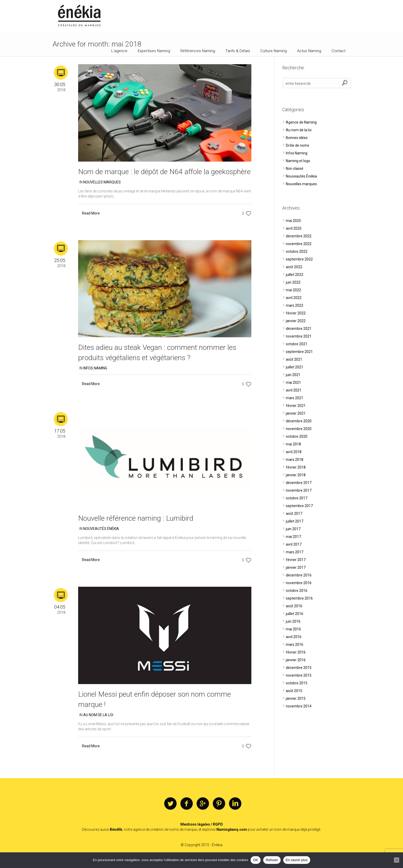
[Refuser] (397, 860)
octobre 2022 (297, 251)
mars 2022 (295, 305)
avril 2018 (294, 452)
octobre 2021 (297, 344)
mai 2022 (293, 290)
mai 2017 (293, 537)
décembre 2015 (299, 668)
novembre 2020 (299, 429)
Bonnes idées (297, 138)
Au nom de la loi (98, 715)
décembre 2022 (299, 236)
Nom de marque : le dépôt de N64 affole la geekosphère (164, 172)
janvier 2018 (296, 475)
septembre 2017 (299, 506)
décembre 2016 (299, 575)
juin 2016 (293, 621)
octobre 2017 (297, 498)
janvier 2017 (296, 567)
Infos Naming (95, 368)
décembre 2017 (299, 483)
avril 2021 (294, 390)
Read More (91, 213)
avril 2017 (294, 544)
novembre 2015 (299, 675)
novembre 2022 (299, 244)
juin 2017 (293, 529)
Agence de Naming (301, 122)
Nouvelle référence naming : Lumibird (136, 518)
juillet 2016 (295, 614)
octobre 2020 (297, 436)
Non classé (295, 169)
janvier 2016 (296, 660)
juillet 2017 (295, 521)
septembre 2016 (299, 598)
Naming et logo (298, 161)
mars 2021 (295, 398)
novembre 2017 (299, 490)
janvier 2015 (296, 698)
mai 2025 (293, 221)
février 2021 (296, 406)
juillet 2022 (295, 275)
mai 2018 (293, 444)
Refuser (272, 860)
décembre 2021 (299, 329)
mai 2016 (293, 629)
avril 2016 (294, 637)
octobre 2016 (297, 591)
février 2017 (296, 560)
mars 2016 (295, 645)
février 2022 (296, 313)
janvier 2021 (296, 413)
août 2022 (294, 267)
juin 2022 (293, 282)
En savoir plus (297, 860)
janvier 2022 (296, 321)
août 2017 (294, 514)
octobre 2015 (297, 683)
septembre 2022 (299, 259)
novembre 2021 (299, 336)
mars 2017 (295, 552)
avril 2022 (294, 298)
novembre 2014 (299, 706)
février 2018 (296, 467)
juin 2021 (293, 375)
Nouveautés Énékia (101, 529)
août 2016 (294, 606)
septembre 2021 (299, 352)
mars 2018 (295, 460)
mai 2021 (293, 382)
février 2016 (296, 652)
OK (256, 860)
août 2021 (294, 359)
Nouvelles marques (102, 182)
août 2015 (294, 691)
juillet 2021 (295, 367)
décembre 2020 (299, 421)
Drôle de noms (297, 145)
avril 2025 (294, 228)
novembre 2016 (299, 583)
